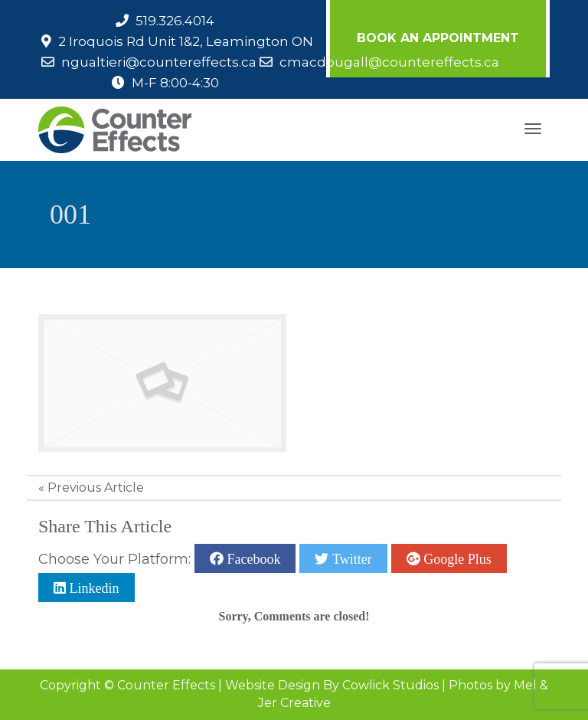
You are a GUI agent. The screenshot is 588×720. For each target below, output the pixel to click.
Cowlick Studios (390, 685)
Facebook (252, 558)
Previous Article (96, 488)
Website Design (273, 685)
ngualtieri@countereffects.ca (159, 62)
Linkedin (93, 587)
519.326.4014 (175, 21)
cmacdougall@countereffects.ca (389, 62)
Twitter (350, 558)
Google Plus (456, 558)
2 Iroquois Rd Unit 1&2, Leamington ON (186, 41)
